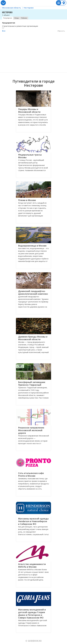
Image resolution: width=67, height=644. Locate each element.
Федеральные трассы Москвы (30, 156)
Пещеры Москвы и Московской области (29, 111)
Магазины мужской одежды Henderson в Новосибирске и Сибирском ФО (33, 521)
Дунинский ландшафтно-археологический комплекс (33, 292)
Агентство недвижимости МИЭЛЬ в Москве (32, 565)
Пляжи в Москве (27, 200)
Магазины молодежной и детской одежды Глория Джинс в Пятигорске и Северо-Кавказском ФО (32, 614)
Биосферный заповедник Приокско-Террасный (32, 383)
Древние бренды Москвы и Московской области (33, 338)
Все (4, 31)
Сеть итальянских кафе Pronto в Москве (31, 474)
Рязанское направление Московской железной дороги (31, 430)
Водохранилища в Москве (32, 246)
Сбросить (61, 31)
